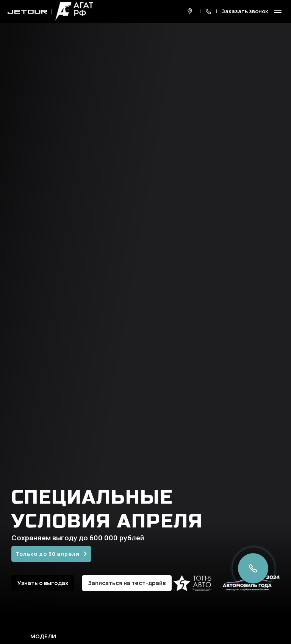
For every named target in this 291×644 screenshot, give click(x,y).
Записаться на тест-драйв (127, 583)
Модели (43, 636)
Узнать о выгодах (43, 583)
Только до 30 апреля (48, 554)
